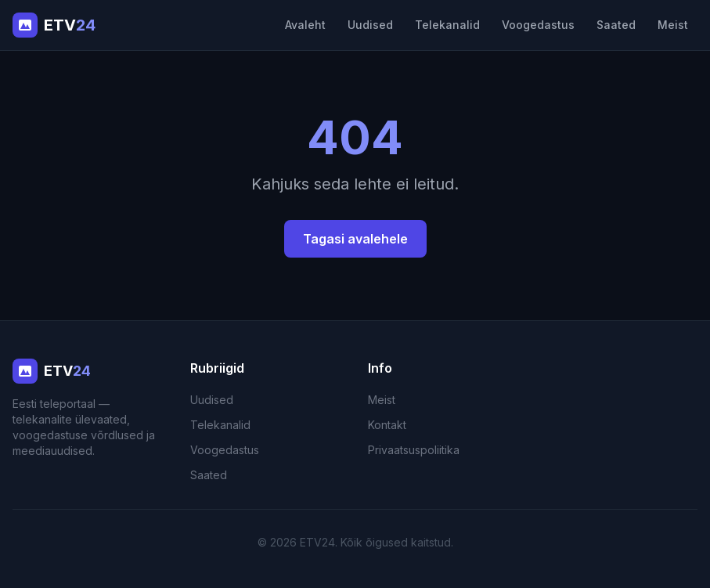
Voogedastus (538, 25)
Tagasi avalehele (355, 239)
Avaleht (305, 25)
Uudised (370, 25)
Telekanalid (447, 25)
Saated (616, 25)
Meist (673, 25)
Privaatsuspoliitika (414, 450)
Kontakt (387, 425)
